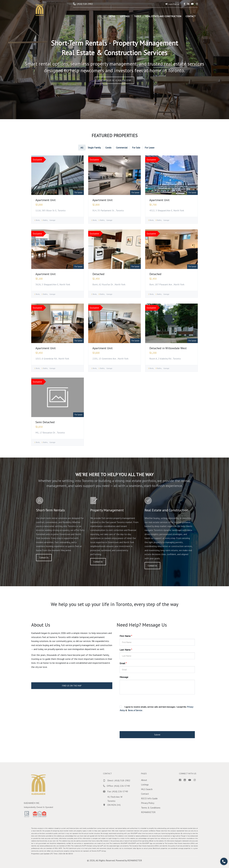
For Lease (150, 148)
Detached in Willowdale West (168, 348)
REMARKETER (135, 860)
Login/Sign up (172, 4)
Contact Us (44, 558)
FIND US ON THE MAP (72, 686)
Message (124, 677)
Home (112, 16)
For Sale (136, 148)
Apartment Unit (46, 200)
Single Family (94, 148)
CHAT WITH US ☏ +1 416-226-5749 (114, 80)
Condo (108, 148)
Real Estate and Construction (163, 16)
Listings (125, 16)
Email (123, 663)
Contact (191, 16)
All (82, 148)
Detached (98, 274)
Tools (137, 16)
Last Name (126, 650)
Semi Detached (45, 422)
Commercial (122, 148)
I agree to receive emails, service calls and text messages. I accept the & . (156, 709)
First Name (126, 636)
